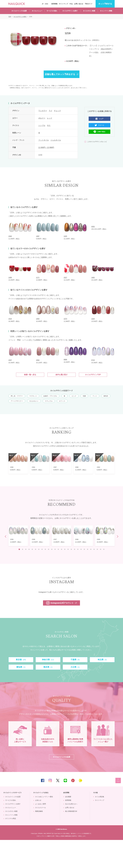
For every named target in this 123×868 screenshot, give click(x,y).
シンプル (42, 125)
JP (43, 4)
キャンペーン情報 (106, 11)
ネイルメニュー (37, 11)
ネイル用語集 (100, 825)
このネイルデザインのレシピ (97, 142)
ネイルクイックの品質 (19, 11)
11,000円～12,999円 (46, 147)
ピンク (74, 396)
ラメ (51, 111)
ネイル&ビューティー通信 (44, 825)
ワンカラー (43, 111)
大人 (49, 125)
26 (101, 549)
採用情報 (54, 4)
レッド (50, 118)
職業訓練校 (39, 839)
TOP (118, 808)
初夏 (84, 396)
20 (81, 549)
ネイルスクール (41, 836)
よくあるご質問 (41, 832)
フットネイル (44, 140)
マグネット (33, 396)
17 (71, 549)
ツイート (101, 125)
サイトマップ (64, 4)
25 (97, 549)
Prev (6, 537)
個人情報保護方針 (71, 839)
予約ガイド (89, 4)
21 (84, 549)
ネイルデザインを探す (70, 11)
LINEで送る (101, 132)
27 (104, 549)
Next (117, 537)
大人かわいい (34, 401)
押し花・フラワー (17, 396)
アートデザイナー (17, 401)
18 (75, 549)
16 (68, 549)
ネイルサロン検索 (89, 11)
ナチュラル (49, 401)
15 (65, 549)
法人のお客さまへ (71, 832)
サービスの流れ (52, 11)
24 (94, 549)
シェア (101, 119)
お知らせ (38, 828)
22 (88, 549)
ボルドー (42, 118)
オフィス (62, 401)
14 (62, 549)
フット (95, 396)
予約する (105, 4)
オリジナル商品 (11, 847)
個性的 (106, 396)
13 (58, 549)
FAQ (71, 4)
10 (49, 549)
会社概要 (68, 825)
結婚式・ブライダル (50, 396)
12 (55, 549)
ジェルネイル (56, 140)
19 (78, 549)
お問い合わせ (79, 4)
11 (52, 549)
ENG (47, 4)
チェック (57, 111)
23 (91, 549)
